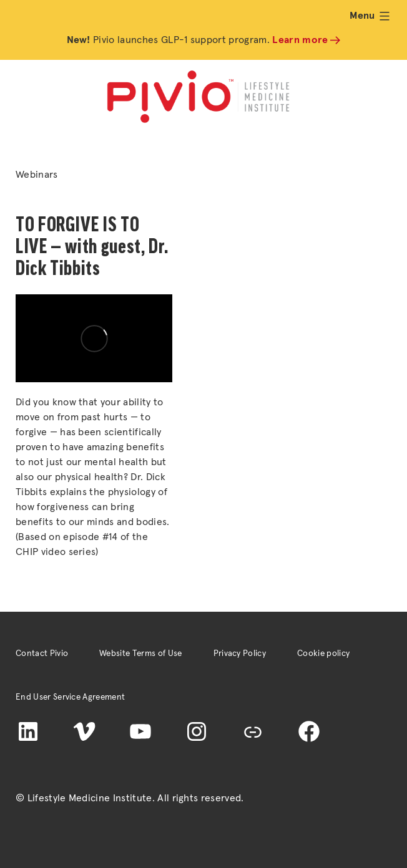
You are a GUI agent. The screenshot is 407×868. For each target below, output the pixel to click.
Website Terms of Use (140, 653)
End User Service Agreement (70, 697)
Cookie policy (323, 653)
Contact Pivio (42, 653)
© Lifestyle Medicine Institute (84, 798)
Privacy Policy (240, 653)
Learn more (300, 40)
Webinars (37, 175)
